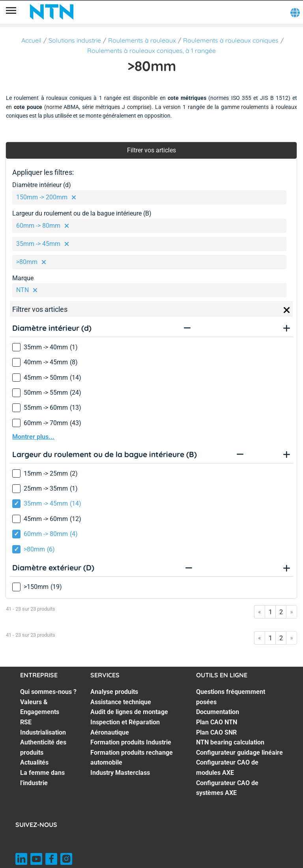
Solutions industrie (75, 40)
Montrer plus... (33, 437)
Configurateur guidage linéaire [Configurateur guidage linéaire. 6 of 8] (239, 753)
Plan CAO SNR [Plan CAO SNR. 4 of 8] (216, 732)
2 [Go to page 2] (281, 612)
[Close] (287, 310)
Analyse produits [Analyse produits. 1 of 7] (114, 692)
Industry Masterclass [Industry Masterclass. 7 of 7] (120, 773)
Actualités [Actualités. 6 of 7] (34, 762)
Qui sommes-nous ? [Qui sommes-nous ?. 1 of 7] (48, 692)
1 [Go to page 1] (270, 612)
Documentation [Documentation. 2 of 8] (218, 712)
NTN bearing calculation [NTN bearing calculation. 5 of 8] (230, 742)
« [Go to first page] (260, 612)
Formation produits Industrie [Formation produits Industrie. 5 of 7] (131, 742)
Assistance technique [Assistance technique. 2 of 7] (121, 702)
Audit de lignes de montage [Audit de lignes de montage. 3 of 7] (129, 712)
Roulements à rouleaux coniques (231, 40)
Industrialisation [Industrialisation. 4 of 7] (43, 732)
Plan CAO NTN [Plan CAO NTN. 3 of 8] (217, 722)
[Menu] (11, 12)
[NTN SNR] (52, 12)
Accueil (31, 40)
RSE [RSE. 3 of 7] (26, 722)
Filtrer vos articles (151, 150)
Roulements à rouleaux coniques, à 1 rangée (151, 51)
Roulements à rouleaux (142, 40)
